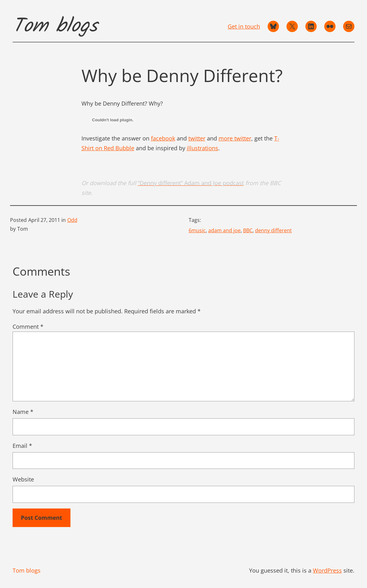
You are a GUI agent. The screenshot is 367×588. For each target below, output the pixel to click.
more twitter (235, 138)
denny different (273, 230)
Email (22, 446)
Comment (28, 327)
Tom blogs (55, 26)
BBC (248, 230)
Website (23, 479)
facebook (163, 138)
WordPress (327, 570)
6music (197, 230)
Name (23, 412)
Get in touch (244, 26)
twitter (197, 138)
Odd (72, 220)
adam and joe (224, 230)
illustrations (203, 148)
